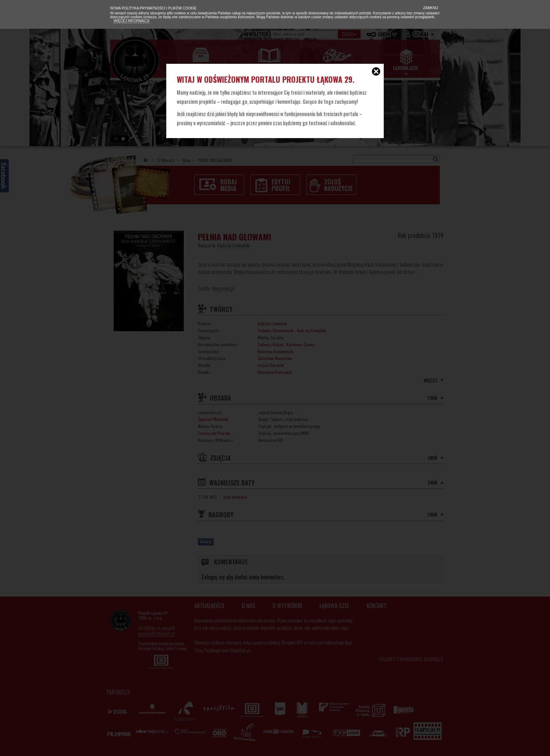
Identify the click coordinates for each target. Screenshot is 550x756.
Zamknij (430, 8)
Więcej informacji (132, 21)
